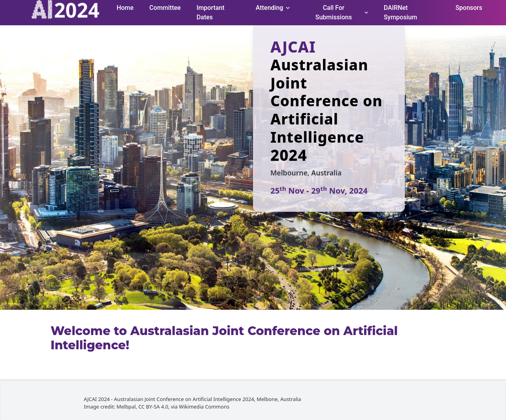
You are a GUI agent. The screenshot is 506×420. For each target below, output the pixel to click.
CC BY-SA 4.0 (153, 407)
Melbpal (126, 407)
